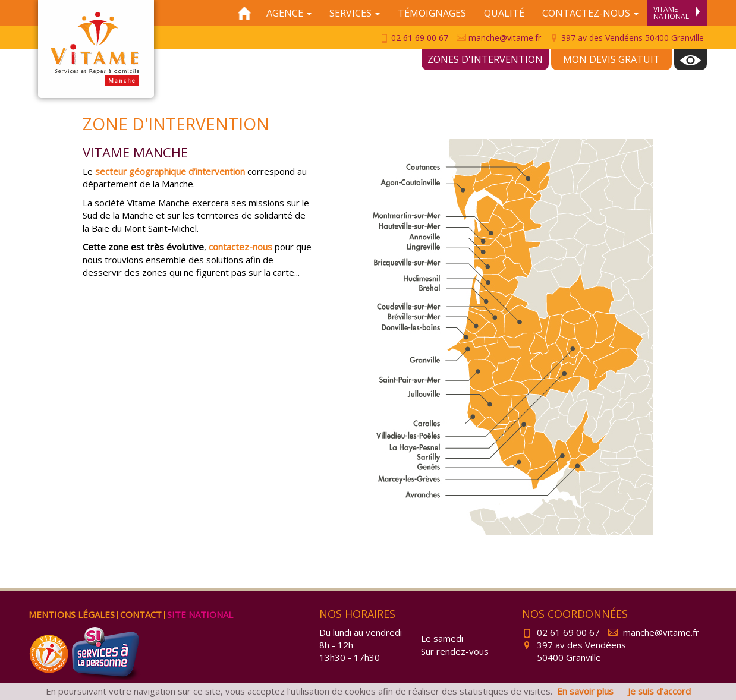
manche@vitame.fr (499, 38)
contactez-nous (240, 247)
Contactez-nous (590, 13)
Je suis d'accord (659, 691)
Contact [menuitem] (141, 614)
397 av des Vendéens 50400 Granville (627, 38)
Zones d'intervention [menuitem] (485, 59)
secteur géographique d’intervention (170, 171)
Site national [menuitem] (200, 614)
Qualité (504, 13)
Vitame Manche (96, 49)
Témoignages (432, 13)
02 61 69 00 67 (414, 38)
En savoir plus (585, 691)
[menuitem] (691, 60)
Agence (289, 13)
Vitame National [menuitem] (677, 13)
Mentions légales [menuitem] (72, 614)
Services (355, 13)
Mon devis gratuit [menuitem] (611, 59)
